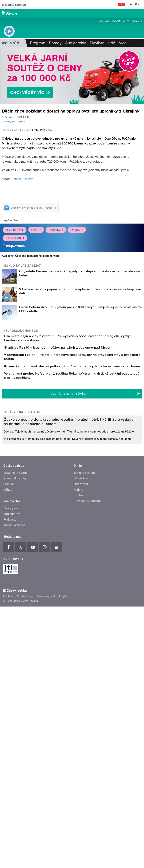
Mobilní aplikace (15, 740)
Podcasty (10, 734)
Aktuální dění (13, 43)
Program (103, 21)
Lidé (112, 43)
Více (125, 43)
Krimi (36, 311)
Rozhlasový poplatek (88, 716)
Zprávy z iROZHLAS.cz (22, 534)
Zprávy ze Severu (14, 122)
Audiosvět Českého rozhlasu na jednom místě (31, 337)
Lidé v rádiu (82, 699)
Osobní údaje (25, 811)
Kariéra (78, 705)
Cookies (8, 811)
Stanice (9, 699)
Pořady (55, 43)
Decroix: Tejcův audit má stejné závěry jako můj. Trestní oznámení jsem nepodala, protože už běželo (69, 647)
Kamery (137, 21)
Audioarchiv (121, 21)
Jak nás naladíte (85, 688)
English (64, 811)
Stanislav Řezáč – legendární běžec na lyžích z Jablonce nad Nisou (72, 435)
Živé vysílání (15, 319)
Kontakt (79, 710)
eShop (8, 705)
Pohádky (56, 311)
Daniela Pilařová (22, 260)
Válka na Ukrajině (15, 688)
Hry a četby (15, 311)
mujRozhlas (10, 301)
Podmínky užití (46, 811)
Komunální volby (15, 693)
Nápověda (81, 693)
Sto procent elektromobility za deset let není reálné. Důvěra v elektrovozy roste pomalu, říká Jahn (67, 654)
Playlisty (97, 43)
